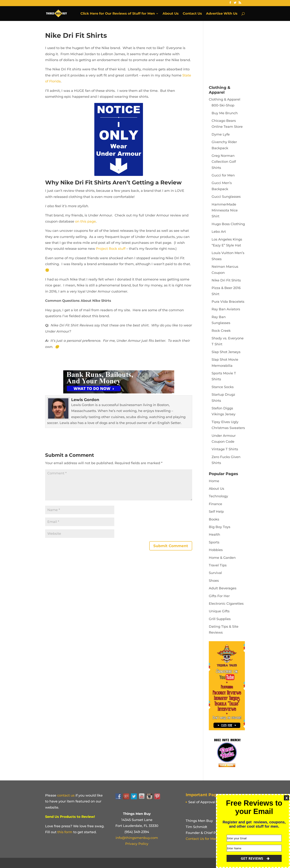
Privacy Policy (137, 844)
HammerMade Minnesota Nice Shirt (225, 210)
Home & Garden (222, 558)
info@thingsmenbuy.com (137, 838)
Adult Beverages (223, 588)
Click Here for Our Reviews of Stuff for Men (118, 14)
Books (214, 519)
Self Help (216, 512)
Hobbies (216, 550)
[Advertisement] (237, 55)
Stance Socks (223, 387)
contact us (66, 795)
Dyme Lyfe (221, 134)
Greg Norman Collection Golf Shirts (224, 162)
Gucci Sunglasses (226, 197)
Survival (215, 573)
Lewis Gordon (85, 400)
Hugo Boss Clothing (228, 224)
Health (214, 535)
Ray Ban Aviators (226, 309)
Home (214, 481)
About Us (171, 14)
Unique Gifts (219, 611)
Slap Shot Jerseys (226, 352)
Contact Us (192, 14)
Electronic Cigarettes (226, 604)
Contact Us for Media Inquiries (211, 839)
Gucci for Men (223, 175)
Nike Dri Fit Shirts (226, 280)
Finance (215, 504)
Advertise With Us (222, 14)
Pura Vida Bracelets (228, 302)
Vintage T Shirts (225, 449)
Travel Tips (218, 565)
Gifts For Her (219, 596)
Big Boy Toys (220, 527)
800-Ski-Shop (223, 105)
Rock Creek (221, 331)
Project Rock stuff (111, 249)
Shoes (214, 581)
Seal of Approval (202, 802)
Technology (218, 496)
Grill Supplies (220, 619)
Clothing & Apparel (225, 99)
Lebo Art (219, 232)
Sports (214, 542)
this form (65, 832)
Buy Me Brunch (225, 113)
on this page (85, 221)
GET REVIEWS (255, 858)
